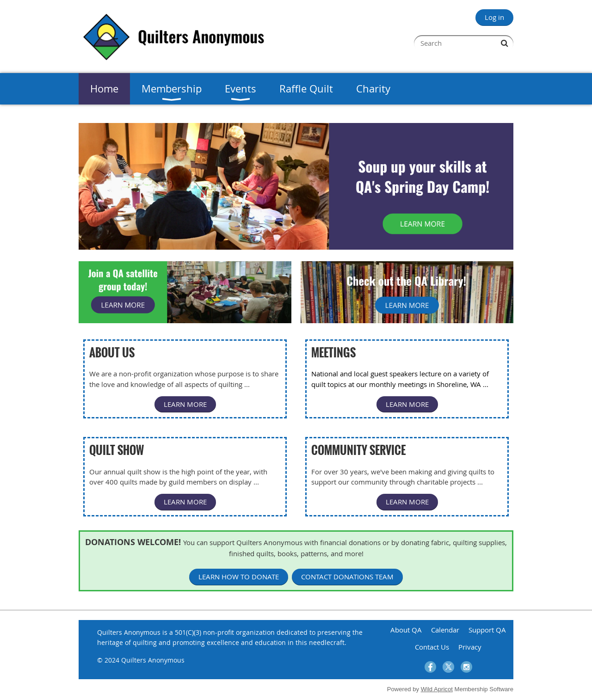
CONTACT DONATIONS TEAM (347, 577)
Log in (494, 17)
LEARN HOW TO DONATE (239, 577)
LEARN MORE (185, 404)
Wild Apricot (437, 689)
